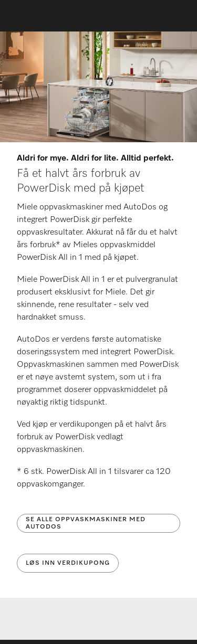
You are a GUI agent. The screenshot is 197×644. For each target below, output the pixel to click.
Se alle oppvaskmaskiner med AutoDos (86, 523)
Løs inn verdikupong (68, 563)
